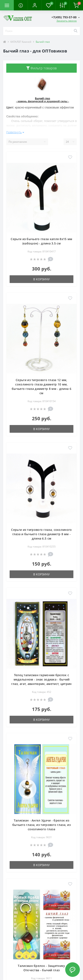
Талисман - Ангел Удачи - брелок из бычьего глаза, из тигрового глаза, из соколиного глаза (41, 825)
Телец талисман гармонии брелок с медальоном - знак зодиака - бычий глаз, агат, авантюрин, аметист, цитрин (41, 679)
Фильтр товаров (42, 68)
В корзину (41, 279)
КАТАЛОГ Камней (21, 42)
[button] (34, 5)
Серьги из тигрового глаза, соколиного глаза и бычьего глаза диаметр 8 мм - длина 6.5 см (41, 534)
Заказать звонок (67, 21)
